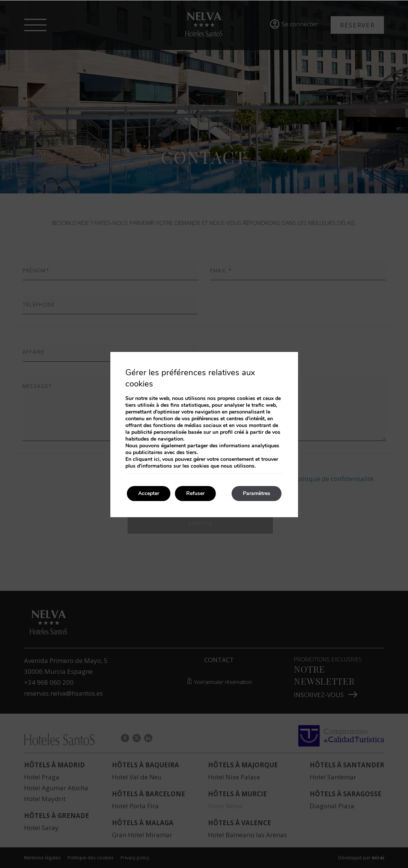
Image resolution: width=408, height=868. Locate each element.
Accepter (149, 493)
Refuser (195, 493)
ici (157, 459)
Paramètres (257, 493)
